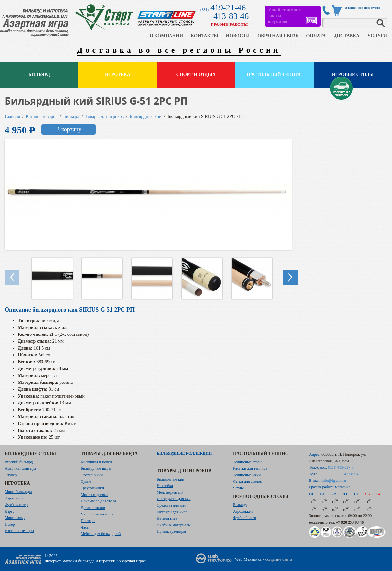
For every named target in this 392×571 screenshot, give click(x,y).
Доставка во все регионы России (179, 50)
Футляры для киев (172, 512)
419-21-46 (228, 8)
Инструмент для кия (174, 499)
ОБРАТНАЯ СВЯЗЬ (278, 36)
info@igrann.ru (334, 481)
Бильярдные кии (146, 116)
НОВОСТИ (238, 36)
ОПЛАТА (316, 36)
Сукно (86, 481)
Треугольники (92, 488)
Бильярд (39, 75)
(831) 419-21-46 (341, 467)
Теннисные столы (248, 462)
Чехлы (238, 488)
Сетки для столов (247, 481)
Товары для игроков (105, 116)
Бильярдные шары (96, 468)
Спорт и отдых (196, 75)
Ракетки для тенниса (250, 468)
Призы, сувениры (171, 531)
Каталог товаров (42, 116)
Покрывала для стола (98, 501)
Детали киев (167, 518)
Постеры (88, 521)
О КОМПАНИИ (166, 36)
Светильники (92, 475)
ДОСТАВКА (346, 36)
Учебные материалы (174, 525)
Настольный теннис (274, 75)
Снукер (11, 475)
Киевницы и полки (96, 462)
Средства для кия (171, 505)
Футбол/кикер (16, 505)
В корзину (69, 129)
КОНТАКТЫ (204, 36)
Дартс (9, 511)
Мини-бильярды (18, 492)
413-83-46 (231, 16)
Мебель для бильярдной (101, 534)
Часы (85, 527)
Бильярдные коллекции (184, 453)
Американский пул (20, 468)
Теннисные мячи (247, 475)
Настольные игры (19, 531)
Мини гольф (15, 518)
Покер (10, 524)
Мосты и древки (94, 495)
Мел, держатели (170, 492)
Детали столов (93, 508)
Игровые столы (353, 75)
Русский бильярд (19, 462)
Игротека (118, 75)
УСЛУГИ (377, 36)
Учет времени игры (97, 514)
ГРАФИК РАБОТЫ (229, 24)
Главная (12, 116)
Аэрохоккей (14, 498)
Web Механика (248, 559)
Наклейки (165, 486)
